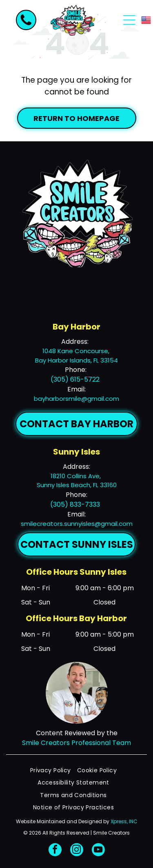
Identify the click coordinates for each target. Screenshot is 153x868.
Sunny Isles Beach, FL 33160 (77, 485)
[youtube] (98, 851)
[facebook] (55, 851)
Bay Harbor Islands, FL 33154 (76, 360)
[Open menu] (129, 20)
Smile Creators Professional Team (76, 743)
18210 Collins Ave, (76, 476)
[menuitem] (54, 770)
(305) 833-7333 (75, 504)
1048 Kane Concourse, (77, 351)
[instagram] (77, 851)
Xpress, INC (124, 821)
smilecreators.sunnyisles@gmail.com (77, 524)
